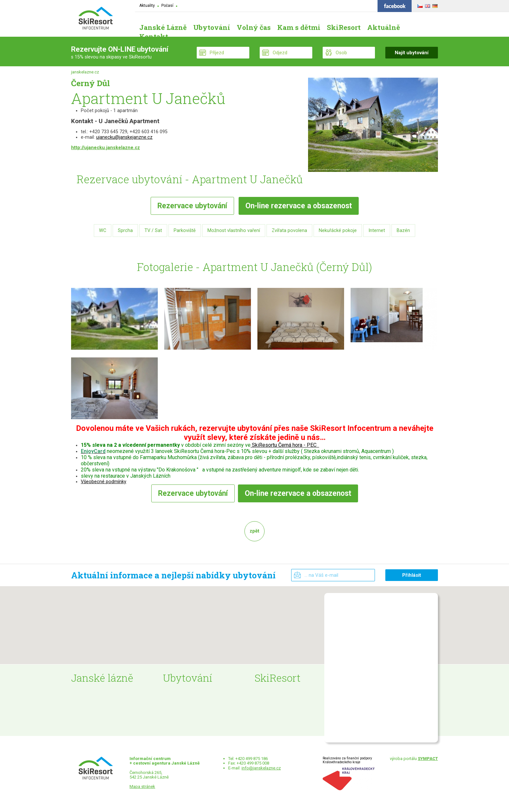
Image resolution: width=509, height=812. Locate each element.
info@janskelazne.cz (261, 768)
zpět (255, 531)
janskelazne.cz (85, 72)
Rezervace (192, 206)
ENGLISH (427, 5)
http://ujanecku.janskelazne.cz (106, 148)
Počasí (167, 6)
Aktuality (147, 6)
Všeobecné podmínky (104, 482)
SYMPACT (428, 759)
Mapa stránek (142, 786)
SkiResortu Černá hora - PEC (284, 445)
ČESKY (419, 5)
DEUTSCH (434, 5)
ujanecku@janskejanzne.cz (124, 137)
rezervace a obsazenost (299, 206)
